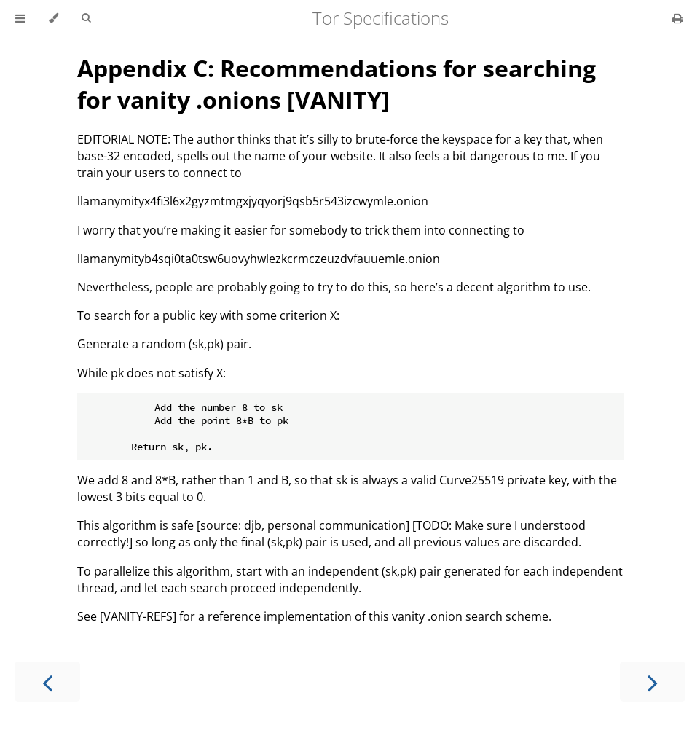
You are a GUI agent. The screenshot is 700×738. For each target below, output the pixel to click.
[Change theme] (54, 18)
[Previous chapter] (47, 682)
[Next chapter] (653, 682)
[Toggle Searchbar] (86, 18)
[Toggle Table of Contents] (20, 18)
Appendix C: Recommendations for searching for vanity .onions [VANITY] (337, 84)
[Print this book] (678, 18)
